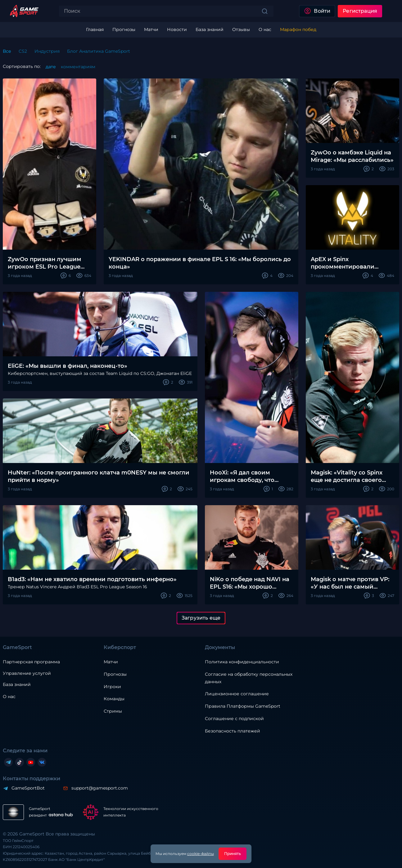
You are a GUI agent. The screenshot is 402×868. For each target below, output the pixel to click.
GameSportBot (28, 788)
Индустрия (47, 51)
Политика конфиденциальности (242, 662)
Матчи (111, 662)
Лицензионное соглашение (237, 694)
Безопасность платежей (233, 731)
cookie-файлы (201, 854)
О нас (9, 697)
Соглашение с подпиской (234, 719)
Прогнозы (115, 674)
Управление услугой (27, 673)
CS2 (23, 51)
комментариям (78, 67)
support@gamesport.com (100, 788)
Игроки (112, 687)
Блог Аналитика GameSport (99, 51)
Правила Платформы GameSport (243, 706)
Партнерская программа (31, 662)
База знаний (17, 684)
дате (51, 67)
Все (7, 51)
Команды (114, 699)
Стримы (113, 711)
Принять (233, 854)
